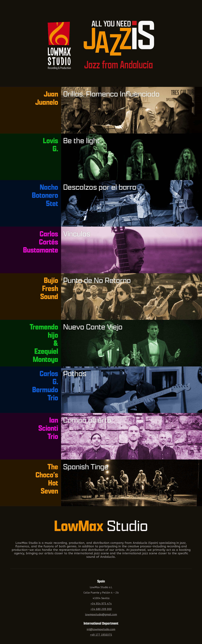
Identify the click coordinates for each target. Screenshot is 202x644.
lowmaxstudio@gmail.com (101, 615)
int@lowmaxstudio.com (101, 629)
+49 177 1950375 (101, 635)
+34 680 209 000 (101, 609)
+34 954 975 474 (101, 604)
